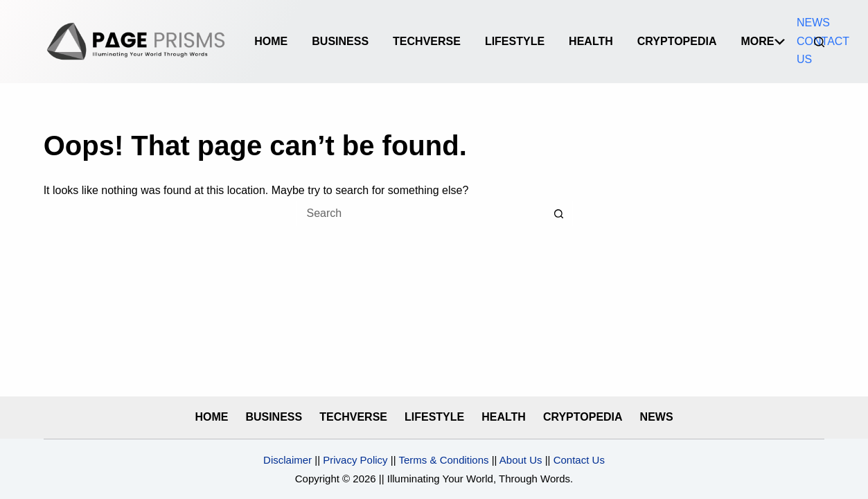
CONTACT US (823, 50)
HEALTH (591, 41)
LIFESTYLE (515, 41)
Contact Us (579, 460)
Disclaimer (287, 460)
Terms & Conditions (443, 460)
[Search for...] (420, 213)
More (763, 41)
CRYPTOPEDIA (677, 41)
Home (271, 41)
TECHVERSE (427, 41)
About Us (520, 460)
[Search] (819, 42)
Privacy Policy (355, 460)
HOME (211, 417)
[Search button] (559, 213)
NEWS (813, 23)
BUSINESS (340, 41)
